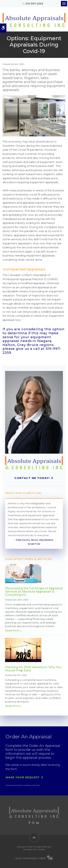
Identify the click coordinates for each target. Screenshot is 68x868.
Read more (12, 631)
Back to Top (34, 837)
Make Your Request (23, 777)
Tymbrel (41, 849)
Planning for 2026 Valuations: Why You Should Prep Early (33, 669)
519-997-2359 (35, 4)
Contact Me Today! (32, 478)
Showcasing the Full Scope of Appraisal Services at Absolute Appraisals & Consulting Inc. (34, 592)
